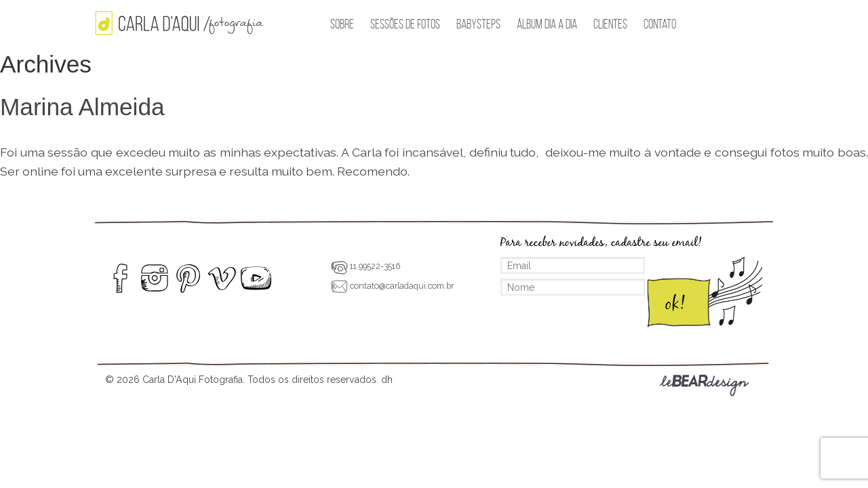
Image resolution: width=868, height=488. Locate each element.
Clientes (610, 24)
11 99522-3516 (366, 266)
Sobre (342, 24)
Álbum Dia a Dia (547, 24)
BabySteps (478, 24)
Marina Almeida (82, 107)
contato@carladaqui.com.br (392, 286)
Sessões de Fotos (405, 24)
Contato (660, 24)
